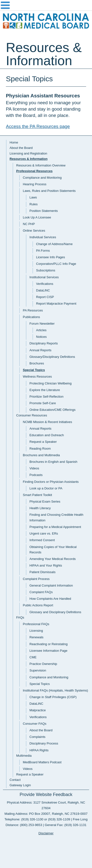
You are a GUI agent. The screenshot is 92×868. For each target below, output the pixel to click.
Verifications (45, 284)
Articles (41, 330)
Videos (34, 468)
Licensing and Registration (28, 153)
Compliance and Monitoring (42, 178)
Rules (33, 204)
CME (33, 657)
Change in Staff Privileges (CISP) (53, 697)
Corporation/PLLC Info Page (56, 264)
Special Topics (34, 370)
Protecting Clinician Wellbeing (51, 383)
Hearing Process (35, 184)
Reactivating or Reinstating (48, 644)
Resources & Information (29, 159)
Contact (15, 780)
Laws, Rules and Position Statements (49, 191)
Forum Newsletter (42, 324)
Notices (41, 337)
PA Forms (43, 251)
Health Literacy (40, 508)
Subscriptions (46, 270)
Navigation (46, 5)
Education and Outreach (47, 435)
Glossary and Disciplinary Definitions (55, 612)
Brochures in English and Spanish (53, 462)
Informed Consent (42, 540)
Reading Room (40, 449)
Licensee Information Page (48, 651)
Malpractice (38, 710)
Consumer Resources (32, 415)
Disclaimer (46, 833)
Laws (33, 197)
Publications (31, 317)
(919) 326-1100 (32, 819)
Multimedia (24, 756)
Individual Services (43, 237)
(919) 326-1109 (59, 819)
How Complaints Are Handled (50, 599)
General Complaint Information (51, 585)
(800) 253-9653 (31, 825)
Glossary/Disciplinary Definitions (52, 357)
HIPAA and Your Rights (46, 565)
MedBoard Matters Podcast (42, 762)
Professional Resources (34, 171)
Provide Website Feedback (46, 795)
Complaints (37, 737)
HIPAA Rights (39, 750)
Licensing (36, 631)
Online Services (34, 231)
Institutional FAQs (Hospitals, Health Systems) (55, 690)
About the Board (21, 148)
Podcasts (36, 475)
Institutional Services (44, 277)
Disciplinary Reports (44, 343)
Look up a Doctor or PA (46, 488)
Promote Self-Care (43, 403)
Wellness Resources (37, 377)
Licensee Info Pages (51, 257)
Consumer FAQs (35, 724)
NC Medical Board (46, 22)
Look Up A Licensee (37, 217)
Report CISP (45, 297)
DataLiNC (43, 290)
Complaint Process (36, 579)
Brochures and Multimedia (41, 455)
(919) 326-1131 (75, 825)
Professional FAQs (36, 624)
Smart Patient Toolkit (37, 495)
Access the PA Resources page (38, 126)
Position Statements (44, 211)
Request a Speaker (43, 442)
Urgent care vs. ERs (44, 533)
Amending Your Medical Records (53, 559)
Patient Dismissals (42, 572)
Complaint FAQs (41, 592)
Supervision (38, 670)
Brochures (37, 363)
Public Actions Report (38, 605)
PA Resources (33, 310)
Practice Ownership (43, 664)
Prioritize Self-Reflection (46, 397)
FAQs (20, 617)
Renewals (36, 637)
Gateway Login (20, 785)
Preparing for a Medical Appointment (55, 527)
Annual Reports (40, 350)
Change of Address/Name (54, 244)
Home (14, 142)
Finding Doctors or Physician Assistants (51, 482)
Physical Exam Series (45, 501)
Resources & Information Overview (41, 165)
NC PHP (29, 224)
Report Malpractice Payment (56, 304)
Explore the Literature (45, 390)
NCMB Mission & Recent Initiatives (47, 422)
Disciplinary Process (44, 743)
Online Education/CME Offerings (53, 410)
